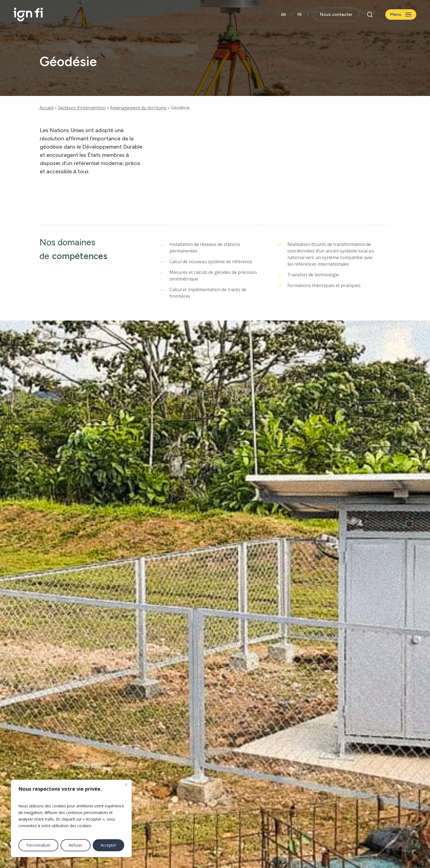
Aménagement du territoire (138, 108)
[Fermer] (126, 784)
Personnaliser (38, 845)
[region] (71, 818)
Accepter (108, 845)
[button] (401, 15)
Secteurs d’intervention (82, 108)
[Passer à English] (284, 15)
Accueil (46, 108)
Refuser (75, 845)
